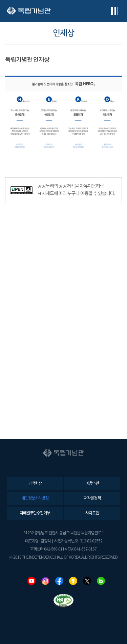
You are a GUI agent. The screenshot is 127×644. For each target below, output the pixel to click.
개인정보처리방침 (35, 498)
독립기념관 (29, 11)
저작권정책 (92, 498)
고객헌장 (35, 484)
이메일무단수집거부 (35, 513)
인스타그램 (45, 581)
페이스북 (59, 581)
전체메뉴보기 (114, 11)
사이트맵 (92, 513)
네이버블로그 (101, 581)
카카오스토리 (73, 581)
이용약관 (92, 484)
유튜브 (31, 581)
